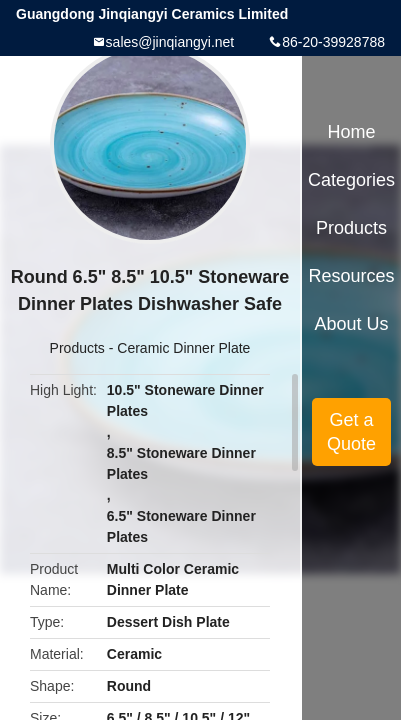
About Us (352, 324)
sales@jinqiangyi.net (170, 42)
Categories (351, 180)
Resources (352, 276)
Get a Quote (351, 432)
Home (352, 132)
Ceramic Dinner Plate (183, 348)
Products (77, 348)
